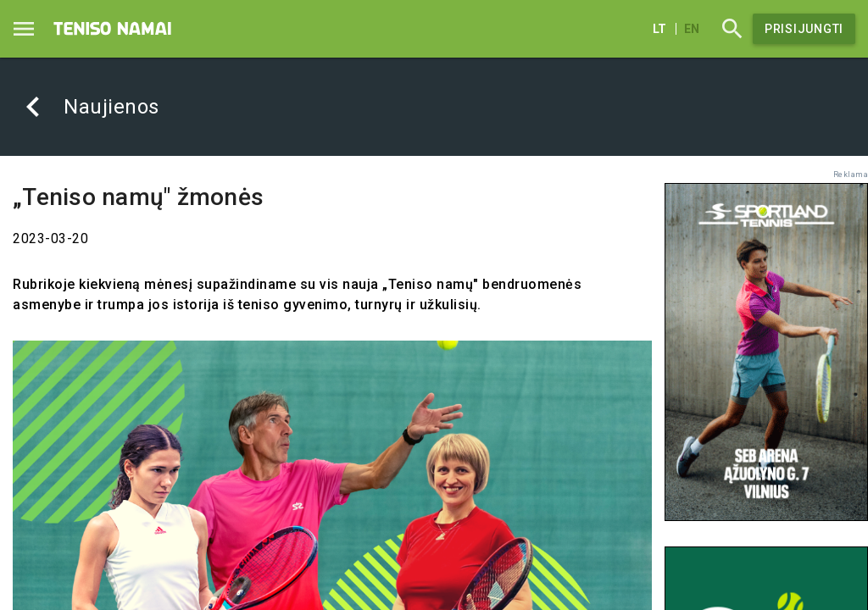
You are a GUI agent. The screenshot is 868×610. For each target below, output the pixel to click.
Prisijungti (804, 29)
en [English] (692, 29)
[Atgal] (33, 107)
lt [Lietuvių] (659, 29)
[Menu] (24, 29)
